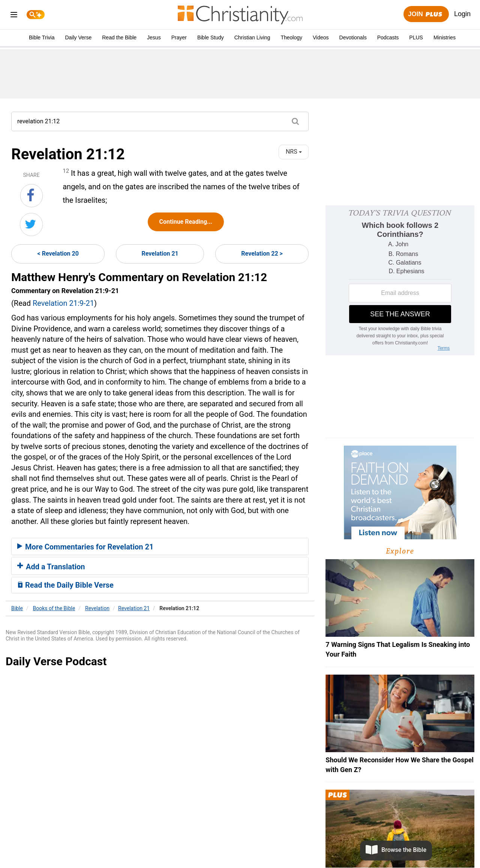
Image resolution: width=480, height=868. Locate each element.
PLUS (416, 37)
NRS (294, 152)
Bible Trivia (42, 37)
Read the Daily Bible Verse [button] (65, 585)
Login (462, 14)
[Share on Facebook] (31, 196)
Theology (291, 37)
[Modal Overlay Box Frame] (400, 280)
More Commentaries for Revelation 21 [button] (85, 547)
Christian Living (252, 37)
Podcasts (388, 37)
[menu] (14, 16)
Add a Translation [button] (51, 567)
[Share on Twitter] (31, 224)
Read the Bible (119, 37)
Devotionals (353, 37)
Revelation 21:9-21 (63, 303)
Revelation (97, 608)
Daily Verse (78, 37)
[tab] (160, 546)
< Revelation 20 (58, 254)
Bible (17, 608)
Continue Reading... (186, 222)
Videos (321, 37)
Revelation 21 (160, 254)
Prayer (179, 37)
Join (426, 14)
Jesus (154, 37)
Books (54, 608)
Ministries (445, 37)
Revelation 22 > (262, 254)
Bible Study (211, 37)
